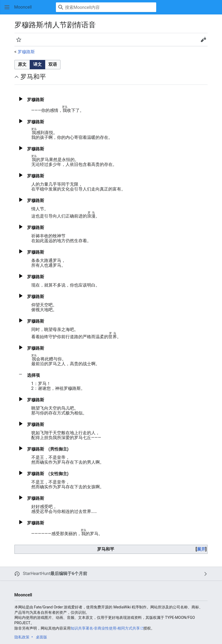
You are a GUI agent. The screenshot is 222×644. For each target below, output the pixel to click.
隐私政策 (22, 637)
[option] (22, 64)
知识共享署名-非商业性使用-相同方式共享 (105, 628)
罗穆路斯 (26, 52)
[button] (7, 7)
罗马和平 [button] (33, 77)
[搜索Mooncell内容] (106, 7)
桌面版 (41, 637)
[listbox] (37, 65)
